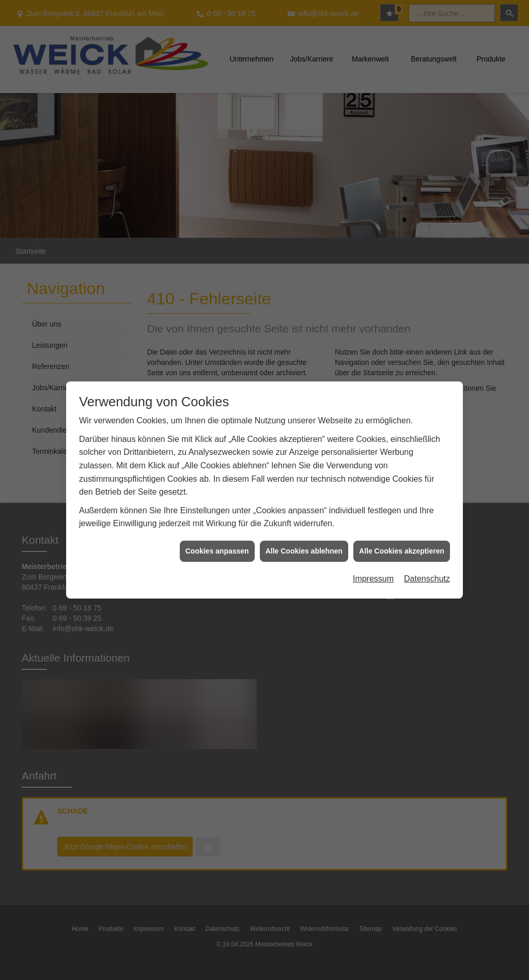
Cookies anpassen (217, 534)
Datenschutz (427, 562)
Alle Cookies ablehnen (304, 534)
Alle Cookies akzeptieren (402, 534)
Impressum (373, 562)
